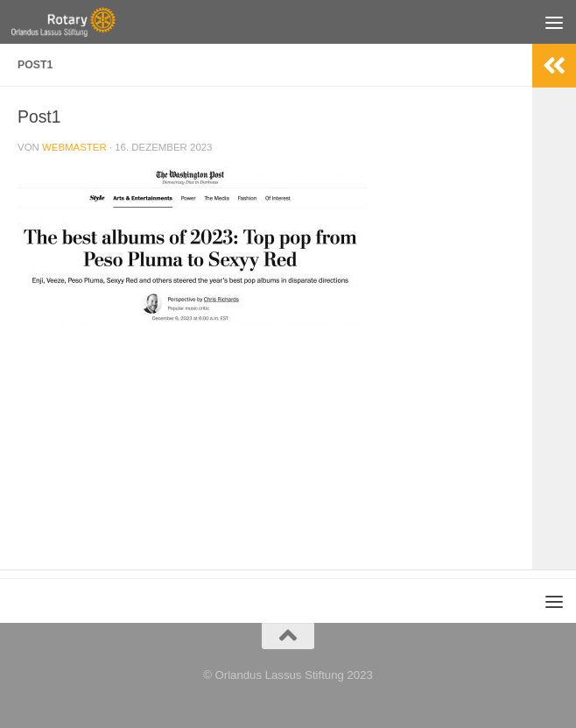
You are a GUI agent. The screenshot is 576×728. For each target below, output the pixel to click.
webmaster (74, 147)
